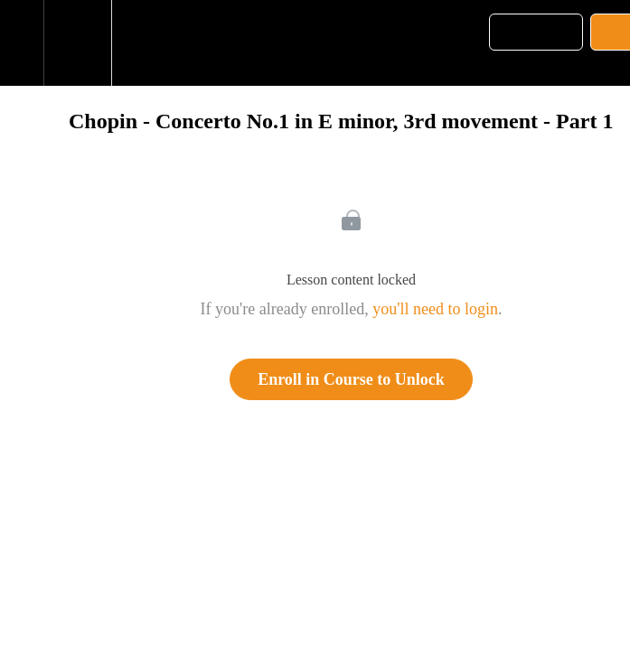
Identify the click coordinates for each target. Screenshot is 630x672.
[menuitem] (77, 43)
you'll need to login (435, 309)
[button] (22, 43)
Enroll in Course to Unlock (351, 379)
